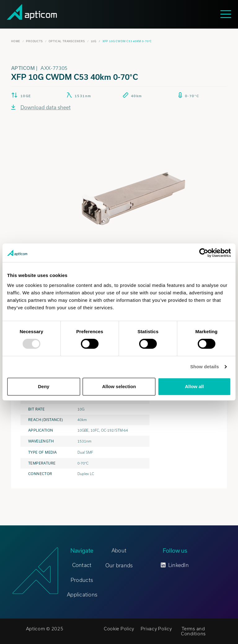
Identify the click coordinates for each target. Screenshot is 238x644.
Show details (205, 367)
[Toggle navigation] (227, 14)
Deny (44, 386)
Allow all (194, 386)
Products (34, 41)
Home (16, 41)
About (119, 551)
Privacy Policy (156, 629)
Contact (82, 565)
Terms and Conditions (193, 631)
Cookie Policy (119, 629)
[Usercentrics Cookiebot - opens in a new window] (204, 253)
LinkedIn (175, 565)
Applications (82, 595)
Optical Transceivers (67, 41)
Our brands (119, 565)
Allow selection (119, 386)
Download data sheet (41, 107)
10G (94, 41)
